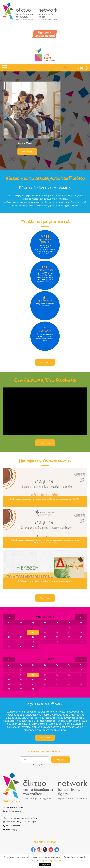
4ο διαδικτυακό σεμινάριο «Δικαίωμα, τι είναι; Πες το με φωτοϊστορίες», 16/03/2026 (45, 499)
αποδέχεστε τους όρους (50, 765)
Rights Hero (25, 143)
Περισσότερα (27, 152)
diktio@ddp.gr (10, 830)
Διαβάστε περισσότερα (50, 861)
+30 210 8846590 (12, 826)
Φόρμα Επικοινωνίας (12, 811)
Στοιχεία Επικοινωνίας (13, 807)
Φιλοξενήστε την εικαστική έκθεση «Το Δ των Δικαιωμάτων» (45, 581)
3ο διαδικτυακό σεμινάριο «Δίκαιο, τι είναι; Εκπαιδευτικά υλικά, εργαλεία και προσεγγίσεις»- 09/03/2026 (45, 541)
